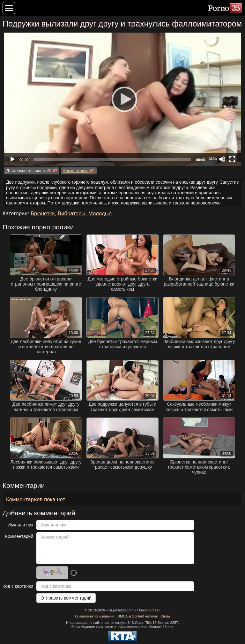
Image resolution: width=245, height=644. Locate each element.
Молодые (100, 214)
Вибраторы (72, 214)
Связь (165, 616)
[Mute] (222, 159)
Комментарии (76, 171)
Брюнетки (43, 214)
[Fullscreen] (232, 159)
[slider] (112, 159)
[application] (122, 99)
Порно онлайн (149, 610)
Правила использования (95, 616)
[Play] (122, 99)
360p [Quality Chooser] (213, 159)
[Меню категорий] (9, 8)
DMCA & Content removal (137, 616)
